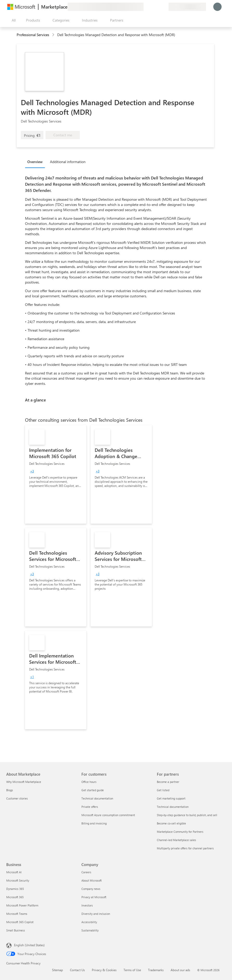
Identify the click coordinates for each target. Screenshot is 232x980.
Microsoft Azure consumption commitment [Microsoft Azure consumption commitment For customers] (108, 815)
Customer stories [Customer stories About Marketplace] (17, 798)
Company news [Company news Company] (91, 889)
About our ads (180, 970)
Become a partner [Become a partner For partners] (168, 782)
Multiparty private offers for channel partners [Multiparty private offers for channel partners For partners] (185, 848)
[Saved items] (158, 7)
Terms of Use (132, 970)
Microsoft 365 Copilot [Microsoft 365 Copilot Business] (20, 922)
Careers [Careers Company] (86, 872)
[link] (56, 474)
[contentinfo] (54, 35)
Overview (35, 162)
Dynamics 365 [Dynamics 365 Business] (15, 889)
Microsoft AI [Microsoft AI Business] (14, 872)
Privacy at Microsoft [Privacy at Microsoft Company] (94, 897)
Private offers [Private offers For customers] (90, 807)
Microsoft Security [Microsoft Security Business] (18, 880)
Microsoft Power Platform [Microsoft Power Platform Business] (22, 905)
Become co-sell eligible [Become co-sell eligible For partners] (171, 823)
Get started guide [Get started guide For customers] (93, 790)
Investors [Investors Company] (87, 905)
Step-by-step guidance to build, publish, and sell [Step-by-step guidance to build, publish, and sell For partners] (187, 815)
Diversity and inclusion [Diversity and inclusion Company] (96, 914)
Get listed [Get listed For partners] (163, 790)
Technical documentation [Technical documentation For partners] (173, 807)
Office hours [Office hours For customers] (89, 782)
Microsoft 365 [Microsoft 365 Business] (15, 897)
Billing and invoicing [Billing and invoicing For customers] (94, 823)
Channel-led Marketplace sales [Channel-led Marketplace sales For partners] (176, 840)
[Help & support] (152, 7)
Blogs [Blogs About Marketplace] (10, 790)
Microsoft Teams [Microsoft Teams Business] (17, 914)
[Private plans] (164, 7)
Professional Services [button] (33, 35)
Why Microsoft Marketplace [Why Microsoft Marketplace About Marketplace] (24, 782)
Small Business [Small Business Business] (16, 930)
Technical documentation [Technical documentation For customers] (97, 798)
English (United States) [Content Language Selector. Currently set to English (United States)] (29, 945)
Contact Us (77, 970)
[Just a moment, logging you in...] (217, 7)
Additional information (68, 162)
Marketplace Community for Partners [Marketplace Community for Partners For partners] (180, 832)
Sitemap (57, 970)
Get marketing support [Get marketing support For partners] (171, 798)
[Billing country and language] (187, 7)
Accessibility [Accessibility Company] (89, 922)
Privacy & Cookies (104, 970)
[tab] (36, 162)
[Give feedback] (146, 7)
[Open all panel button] (12, 20)
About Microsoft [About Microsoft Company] (92, 880)
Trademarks (156, 970)
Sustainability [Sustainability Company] (90, 930)
